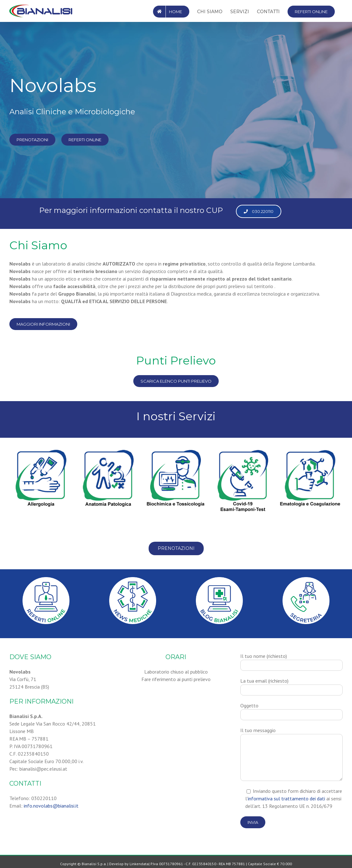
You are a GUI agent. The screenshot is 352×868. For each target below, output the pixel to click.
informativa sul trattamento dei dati (286, 798)
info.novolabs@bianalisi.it (51, 806)
